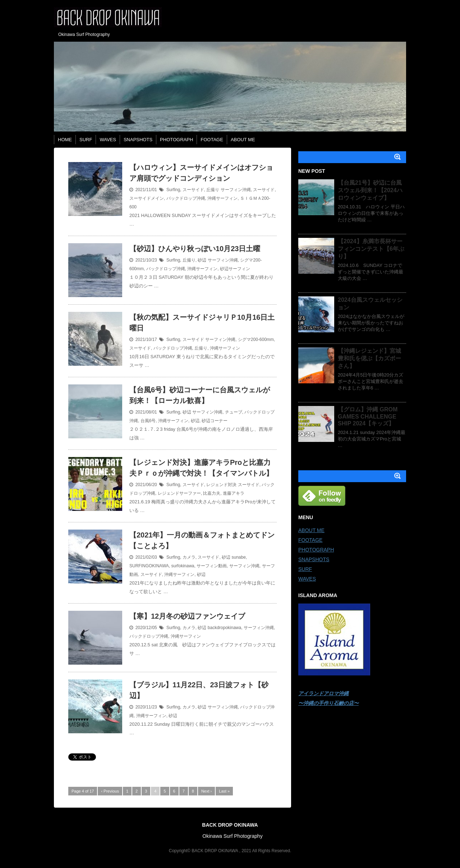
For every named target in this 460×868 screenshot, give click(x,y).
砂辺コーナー (215, 421)
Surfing (173, 190)
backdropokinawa (224, 628)
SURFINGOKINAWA (149, 566)
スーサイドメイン (147, 198)
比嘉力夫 (212, 493)
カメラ (189, 557)
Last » (224, 791)
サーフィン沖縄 (236, 190)
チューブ (234, 412)
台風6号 (148, 421)
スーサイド (193, 190)
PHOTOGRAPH (176, 140)
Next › (206, 791)
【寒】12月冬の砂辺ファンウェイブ (187, 616)
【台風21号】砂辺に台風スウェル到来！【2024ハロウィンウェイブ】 (370, 190)
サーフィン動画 (212, 566)
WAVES (108, 140)
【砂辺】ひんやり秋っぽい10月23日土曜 (195, 249)
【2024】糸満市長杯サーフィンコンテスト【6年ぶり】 (371, 249)
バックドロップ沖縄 (186, 198)
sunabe (238, 557)
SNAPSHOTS (138, 140)
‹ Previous (110, 791)
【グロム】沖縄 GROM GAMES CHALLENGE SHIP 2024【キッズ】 (368, 416)
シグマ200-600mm (256, 340)
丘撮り (213, 190)
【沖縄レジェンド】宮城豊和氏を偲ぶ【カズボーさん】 (369, 358)
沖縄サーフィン (222, 198)
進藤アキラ (234, 493)
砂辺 (202, 260)
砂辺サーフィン (235, 269)
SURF (86, 140)
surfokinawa (183, 566)
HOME (65, 140)
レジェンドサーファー (179, 493)
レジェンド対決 (221, 485)
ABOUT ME (243, 140)
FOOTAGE (212, 140)
